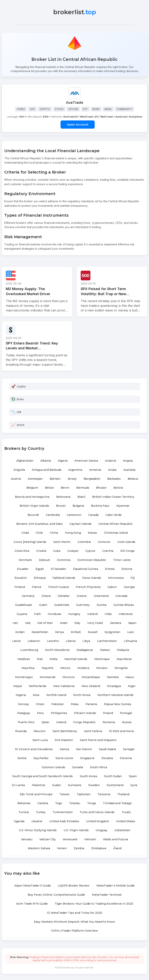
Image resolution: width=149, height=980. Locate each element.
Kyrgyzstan (112, 632)
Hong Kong (73, 533)
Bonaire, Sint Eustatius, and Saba (39, 524)
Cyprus (90, 551)
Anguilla (19, 470)
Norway (23, 704)
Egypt (40, 569)
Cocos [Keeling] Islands (30, 542)
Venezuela (70, 840)
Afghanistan (25, 461)
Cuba (57, 551)
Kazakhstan (40, 632)
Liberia (71, 641)
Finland (20, 587)
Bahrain (55, 479)
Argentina (75, 470)
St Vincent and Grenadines (34, 749)
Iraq (28, 623)
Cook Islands (126, 542)
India (108, 614)
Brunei (61, 506)
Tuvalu (126, 813)
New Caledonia (64, 686)
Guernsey (83, 605)
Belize (49, 488)
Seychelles (41, 758)
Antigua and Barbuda (47, 470)
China (54, 533)
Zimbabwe (99, 848)
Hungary (74, 614)
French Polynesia (88, 587)
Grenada (121, 596)
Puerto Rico (26, 722)
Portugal (126, 713)
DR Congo (127, 551)
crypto (21, 387)
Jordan (20, 632)
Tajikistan (84, 794)
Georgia (129, 587)
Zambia (79, 848)
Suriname (75, 785)
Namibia (113, 677)
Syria (134, 785)
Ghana (46, 596)
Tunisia (24, 813)
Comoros (104, 542)
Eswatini (21, 578)
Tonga (91, 803)
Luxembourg (29, 650)
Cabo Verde (114, 515)
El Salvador (58, 569)
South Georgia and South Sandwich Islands (42, 776)
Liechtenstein (107, 641)
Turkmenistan (63, 813)
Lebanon (34, 641)
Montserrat (48, 677)
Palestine (39, 785)
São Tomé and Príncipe (36, 794)
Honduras (55, 614)
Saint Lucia (40, 740)
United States (126, 821)
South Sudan (113, 776)
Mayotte (48, 668)
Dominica (64, 560)
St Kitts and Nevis (122, 731)
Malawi (105, 650)
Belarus (133, 479)
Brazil (81, 497)
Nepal (18, 686)
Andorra (110, 461)
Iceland (92, 614)
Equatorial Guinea (86, 569)
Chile (39, 533)
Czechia (108, 551)
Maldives (24, 659)
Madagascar (85, 650)
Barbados (114, 479)
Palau (75, 704)
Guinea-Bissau (124, 605)
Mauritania (124, 659)
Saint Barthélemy (65, 731)
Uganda (19, 821)
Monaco (102, 668)
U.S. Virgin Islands (76, 830)
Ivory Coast (95, 623)
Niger (132, 686)
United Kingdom (98, 821)
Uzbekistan (122, 830)
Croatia (41, 551)
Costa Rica (22, 551)
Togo (59, 803)
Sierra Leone (64, 758)
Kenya (59, 632)
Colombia (84, 542)
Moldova (83, 668)
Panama (91, 704)
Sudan (57, 785)
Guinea (102, 605)
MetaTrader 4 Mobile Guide (116, 886)
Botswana (63, 497)
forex (20, 399)
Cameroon (74, 515)
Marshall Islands (76, 659)
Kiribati (76, 632)
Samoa (64, 749)
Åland (117, 848)
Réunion (40, 731)
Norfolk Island (56, 695)
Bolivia (118, 488)
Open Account (78, 125)
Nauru (130, 677)
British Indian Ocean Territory (113, 497)
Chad (25, 533)
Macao (92, 533)
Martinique (102, 659)
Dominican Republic (92, 560)
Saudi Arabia (107, 749)
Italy (77, 623)
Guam (43, 605)
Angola (128, 461)
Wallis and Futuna (116, 840)
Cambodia (53, 515)
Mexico (65, 668)
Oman (40, 704)
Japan (132, 623)
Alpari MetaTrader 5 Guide (33, 886)
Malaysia (123, 650)
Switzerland (115, 785)
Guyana (22, 614)
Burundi (33, 515)
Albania (46, 461)
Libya (86, 641)
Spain (133, 776)
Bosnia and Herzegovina (32, 497)
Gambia (43, 803)
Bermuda (83, 488)
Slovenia (126, 758)
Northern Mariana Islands (115, 695)
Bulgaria (78, 506)
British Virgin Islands (34, 506)
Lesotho (53, 641)
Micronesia (116, 578)
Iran (15, 623)
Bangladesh (92, 479)
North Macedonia (57, 650)
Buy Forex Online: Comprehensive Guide (56, 895)
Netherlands (38, 686)
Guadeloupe (24, 605)
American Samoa (86, 461)
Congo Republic (84, 722)
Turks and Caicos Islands (97, 813)
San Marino (84, 749)
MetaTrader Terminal (107, 895)
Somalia (78, 767)
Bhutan (101, 488)
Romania (109, 722)
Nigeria (21, 695)
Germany (28, 596)
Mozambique (91, 677)
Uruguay (101, 830)
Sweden (94, 785)
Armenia (95, 470)
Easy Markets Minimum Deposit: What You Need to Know (74, 922)
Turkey (41, 813)
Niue (36, 695)
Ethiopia (40, 578)
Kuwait (93, 632)
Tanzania (104, 794)
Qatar (45, 722)
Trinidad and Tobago (117, 803)
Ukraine (37, 821)
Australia (129, 470)
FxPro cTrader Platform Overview (75, 931)
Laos (131, 632)
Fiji (133, 578)
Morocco (69, 677)
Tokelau (75, 803)
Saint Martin (62, 542)
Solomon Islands (54, 767)
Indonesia (126, 614)
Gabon (112, 587)
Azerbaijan (35, 479)
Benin (65, 488)
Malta (54, 659)
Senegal (129, 749)
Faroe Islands (92, 578)
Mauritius (28, 668)
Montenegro (24, 677)
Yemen (62, 848)
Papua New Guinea (117, 704)
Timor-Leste (122, 560)
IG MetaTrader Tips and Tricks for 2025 (74, 913)
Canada (93, 515)
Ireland (61, 722)
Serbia (22, 758)
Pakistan (58, 704)
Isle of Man (45, 623)
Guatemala (62, 605)
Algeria (63, 461)
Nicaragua (114, 686)
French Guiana (59, 587)
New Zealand (91, 686)
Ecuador (23, 569)
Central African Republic (116, 524)
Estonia (127, 569)
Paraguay (24, 713)
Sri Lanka (18, 785)
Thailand (123, 794)
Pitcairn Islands (85, 713)
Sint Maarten (64, 740)
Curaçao (73, 551)
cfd (19, 412)
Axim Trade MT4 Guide (32, 904)
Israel (64, 623)
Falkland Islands (64, 578)
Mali (40, 659)
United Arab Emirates (64, 821)
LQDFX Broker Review (74, 886)
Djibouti (44, 560)
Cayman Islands (81, 524)
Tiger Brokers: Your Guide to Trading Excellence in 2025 (94, 904)
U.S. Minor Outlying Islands (38, 830)
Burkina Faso (100, 506)
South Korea (88, 776)
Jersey (72, 479)
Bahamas (24, 803)
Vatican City (48, 840)
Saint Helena (93, 731)
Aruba (112, 470)
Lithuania (130, 641)
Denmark (25, 560)
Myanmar (123, 506)
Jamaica (116, 623)
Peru (40, 713)
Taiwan (65, 794)
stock (21, 425)
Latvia (16, 641)
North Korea (82, 695)
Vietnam (90, 840)
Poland (108, 713)
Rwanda (21, 731)
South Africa (99, 767)
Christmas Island (116, 533)
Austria (16, 479)
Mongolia (121, 668)
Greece (82, 596)
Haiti (37, 614)
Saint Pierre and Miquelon (98, 740)
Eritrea (110, 569)
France (37, 587)
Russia (127, 722)
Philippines (59, 713)
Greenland (101, 596)
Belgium (32, 488)
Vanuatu (27, 840)
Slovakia (107, 758)
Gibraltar (64, 596)
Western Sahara (39, 848)
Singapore (87, 758)
